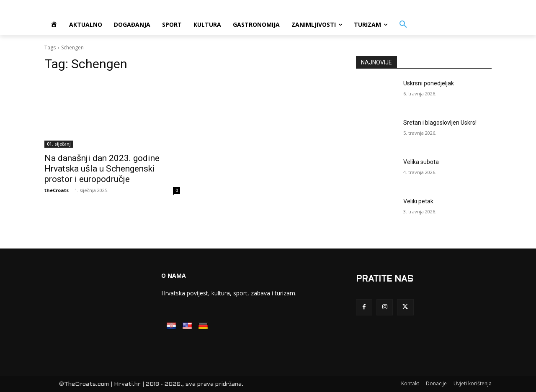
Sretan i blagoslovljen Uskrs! (440, 123)
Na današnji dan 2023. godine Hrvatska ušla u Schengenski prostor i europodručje (102, 169)
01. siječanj (59, 144)
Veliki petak (418, 201)
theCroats (57, 190)
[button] (403, 25)
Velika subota (421, 162)
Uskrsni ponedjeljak (429, 83)
